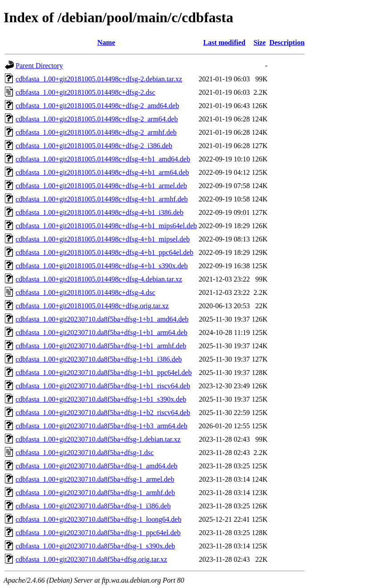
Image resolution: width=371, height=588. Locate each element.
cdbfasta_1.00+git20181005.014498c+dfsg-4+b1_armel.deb (101, 186)
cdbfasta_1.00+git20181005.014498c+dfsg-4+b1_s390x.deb (102, 266)
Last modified (224, 42)
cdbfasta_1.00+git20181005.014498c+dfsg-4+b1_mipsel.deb (103, 239)
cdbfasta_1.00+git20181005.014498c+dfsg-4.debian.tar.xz (99, 279)
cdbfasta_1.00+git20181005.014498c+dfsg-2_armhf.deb (96, 132)
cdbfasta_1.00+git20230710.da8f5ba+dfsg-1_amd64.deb (96, 466)
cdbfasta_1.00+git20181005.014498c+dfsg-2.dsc (86, 92)
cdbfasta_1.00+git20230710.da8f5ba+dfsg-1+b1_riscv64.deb (103, 386)
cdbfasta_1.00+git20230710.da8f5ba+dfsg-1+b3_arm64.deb (102, 426)
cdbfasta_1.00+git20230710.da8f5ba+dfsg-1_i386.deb (93, 506)
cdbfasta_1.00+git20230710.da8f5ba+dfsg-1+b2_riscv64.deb (103, 413)
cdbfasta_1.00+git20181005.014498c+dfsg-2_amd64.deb (97, 106)
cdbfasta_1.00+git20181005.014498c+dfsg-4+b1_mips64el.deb (106, 226)
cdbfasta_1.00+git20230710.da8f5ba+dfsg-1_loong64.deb (98, 519)
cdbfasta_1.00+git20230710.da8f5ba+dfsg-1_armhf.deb (95, 493)
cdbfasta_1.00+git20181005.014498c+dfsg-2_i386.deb (94, 146)
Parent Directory (39, 66)
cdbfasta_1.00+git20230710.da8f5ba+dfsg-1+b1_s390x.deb (101, 399)
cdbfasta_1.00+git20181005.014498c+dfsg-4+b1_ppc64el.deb (104, 252)
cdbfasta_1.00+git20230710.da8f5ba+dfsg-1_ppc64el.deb (98, 533)
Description (287, 42)
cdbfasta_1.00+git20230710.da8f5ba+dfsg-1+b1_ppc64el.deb (104, 373)
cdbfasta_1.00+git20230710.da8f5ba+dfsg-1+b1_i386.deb (99, 359)
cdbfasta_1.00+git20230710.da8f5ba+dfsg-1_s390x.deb (95, 546)
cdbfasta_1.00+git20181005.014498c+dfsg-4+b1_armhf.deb (102, 199)
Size (260, 42)
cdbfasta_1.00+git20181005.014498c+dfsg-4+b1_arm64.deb (102, 172)
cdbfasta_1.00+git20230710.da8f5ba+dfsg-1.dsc (85, 453)
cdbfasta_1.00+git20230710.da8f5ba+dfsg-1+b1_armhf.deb (101, 346)
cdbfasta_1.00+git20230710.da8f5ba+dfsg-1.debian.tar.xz (98, 439)
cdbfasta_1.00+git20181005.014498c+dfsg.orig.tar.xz (92, 306)
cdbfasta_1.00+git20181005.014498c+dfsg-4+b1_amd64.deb (103, 159)
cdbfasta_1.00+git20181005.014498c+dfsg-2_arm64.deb (97, 119)
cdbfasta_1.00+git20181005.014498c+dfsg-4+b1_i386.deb (100, 212)
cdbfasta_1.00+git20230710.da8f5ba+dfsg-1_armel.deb (95, 479)
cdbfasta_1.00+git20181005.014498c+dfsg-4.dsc (86, 292)
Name (106, 42)
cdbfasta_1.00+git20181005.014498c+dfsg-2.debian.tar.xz (99, 79)
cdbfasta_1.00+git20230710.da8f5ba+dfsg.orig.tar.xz (91, 559)
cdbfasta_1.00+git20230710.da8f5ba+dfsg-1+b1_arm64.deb (102, 332)
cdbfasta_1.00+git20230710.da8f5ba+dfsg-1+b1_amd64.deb (102, 319)
